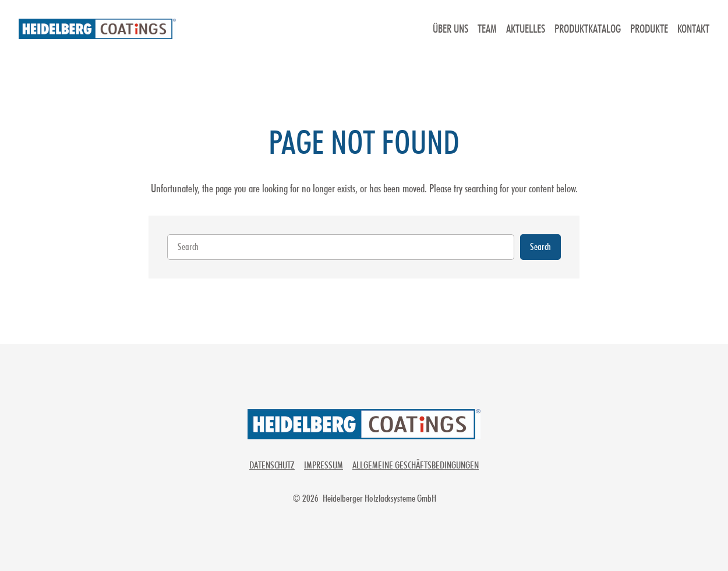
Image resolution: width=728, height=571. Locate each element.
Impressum (324, 465)
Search (540, 246)
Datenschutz (272, 465)
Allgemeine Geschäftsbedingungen (416, 465)
